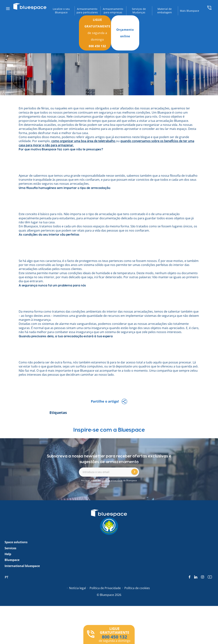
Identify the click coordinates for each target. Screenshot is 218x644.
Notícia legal (77, 588)
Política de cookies (137, 588)
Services (10, 548)
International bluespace (22, 566)
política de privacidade (111, 480)
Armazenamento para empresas (113, 11)
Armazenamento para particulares (87, 11)
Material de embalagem (165, 11)
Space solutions (16, 542)
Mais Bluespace (190, 11)
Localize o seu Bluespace (61, 11)
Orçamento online (125, 33)
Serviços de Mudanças (139, 11)
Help (8, 554)
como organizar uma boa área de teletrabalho (83, 141)
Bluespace (12, 560)
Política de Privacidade (105, 588)
